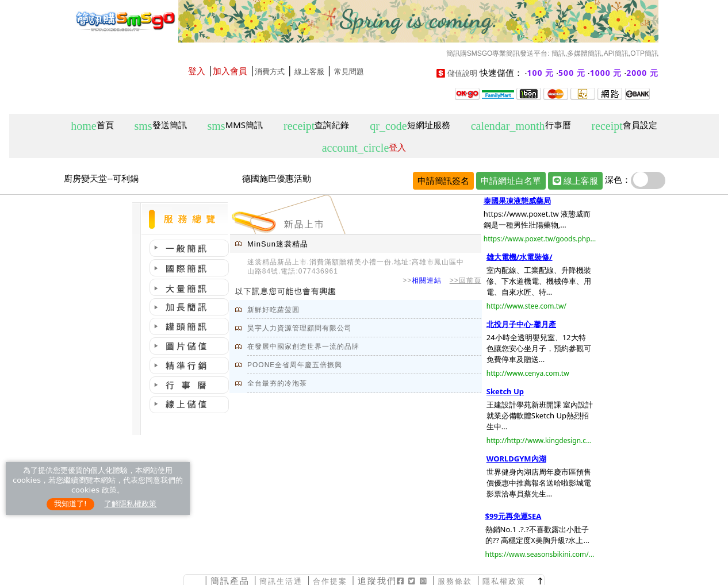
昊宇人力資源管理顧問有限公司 (300, 328)
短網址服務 (410, 126)
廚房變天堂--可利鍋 (101, 178)
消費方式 (270, 72)
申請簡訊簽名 (443, 180)
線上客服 (309, 72)
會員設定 (624, 126)
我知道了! (70, 504)
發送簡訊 (161, 126)
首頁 (92, 126)
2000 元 (642, 73)
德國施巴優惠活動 (277, 178)
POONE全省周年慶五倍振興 (295, 365)
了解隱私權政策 (130, 504)
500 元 (572, 73)
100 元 (541, 73)
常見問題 (349, 72)
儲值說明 (462, 73)
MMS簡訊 (235, 126)
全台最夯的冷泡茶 (277, 383)
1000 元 (606, 73)
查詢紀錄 (316, 126)
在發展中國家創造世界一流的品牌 (303, 347)
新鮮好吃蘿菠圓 (273, 310)
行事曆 (521, 126)
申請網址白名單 (511, 180)
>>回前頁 (465, 280)
